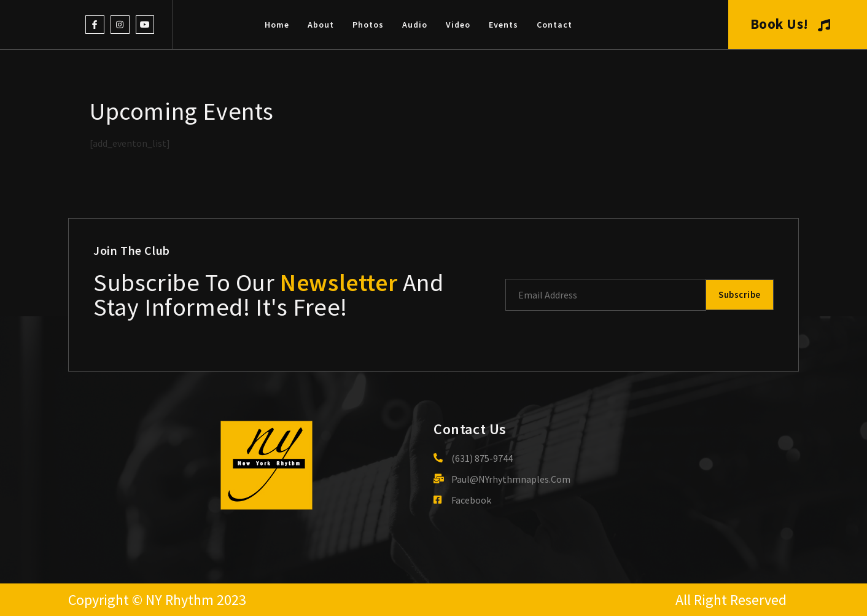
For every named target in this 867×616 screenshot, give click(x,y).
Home (277, 25)
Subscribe (738, 295)
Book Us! (791, 24)
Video (458, 25)
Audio (415, 25)
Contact (554, 25)
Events (503, 25)
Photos (368, 25)
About (321, 25)
